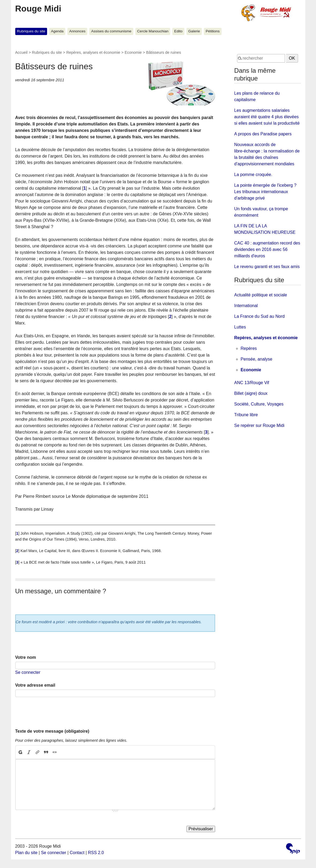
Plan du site (26, 853)
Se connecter (28, 672)
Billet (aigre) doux (251, 393)
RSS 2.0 (96, 853)
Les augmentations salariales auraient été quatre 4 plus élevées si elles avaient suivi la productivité (267, 117)
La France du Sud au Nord (259, 316)
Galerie (194, 31)
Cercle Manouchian (153, 31)
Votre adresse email (35, 685)
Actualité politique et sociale (260, 295)
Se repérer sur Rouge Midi (259, 425)
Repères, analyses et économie (93, 52)
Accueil (21, 52)
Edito (178, 31)
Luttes (240, 327)
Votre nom (26, 657)
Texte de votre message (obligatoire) (52, 731)
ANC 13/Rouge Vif (252, 383)
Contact (77, 853)
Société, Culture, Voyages (259, 404)
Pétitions (213, 31)
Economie (133, 52)
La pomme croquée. (253, 175)
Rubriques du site (31, 31)
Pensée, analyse (256, 359)
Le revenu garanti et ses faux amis (267, 267)
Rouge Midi (38, 9)
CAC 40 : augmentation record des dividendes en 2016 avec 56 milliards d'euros (267, 249)
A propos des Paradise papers (263, 134)
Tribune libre (246, 415)
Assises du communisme (111, 31)
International (246, 306)
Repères (249, 348)
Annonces (77, 31)
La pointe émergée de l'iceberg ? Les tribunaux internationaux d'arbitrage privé (265, 192)
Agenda (57, 31)
